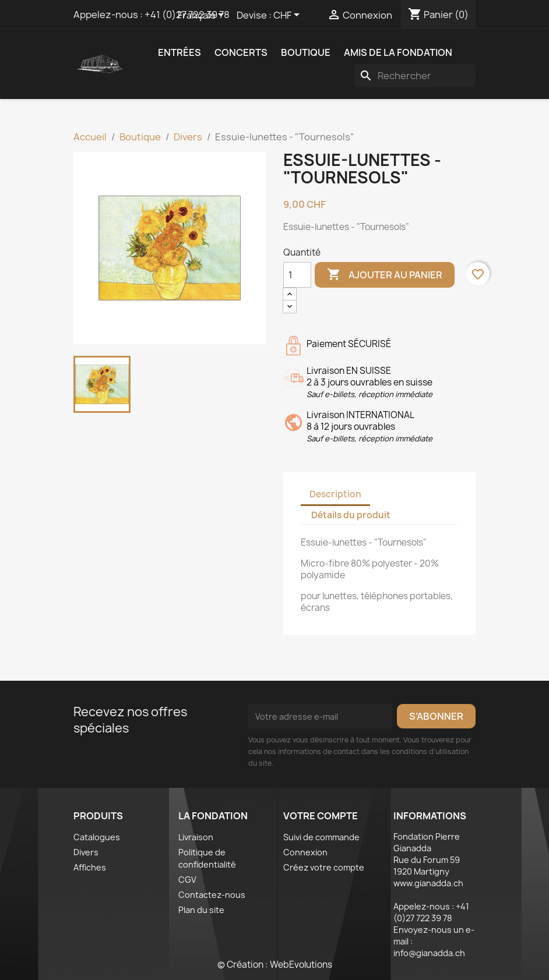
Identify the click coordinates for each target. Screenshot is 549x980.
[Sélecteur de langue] (203, 16)
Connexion (305, 852)
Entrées (180, 52)
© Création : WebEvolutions (275, 965)
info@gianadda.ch (429, 953)
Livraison (196, 837)
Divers (86, 852)
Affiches (90, 867)
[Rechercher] (415, 76)
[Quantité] (297, 275)
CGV (187, 880)
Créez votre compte (324, 867)
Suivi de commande (321, 837)
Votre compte (321, 816)
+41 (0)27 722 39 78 (431, 912)
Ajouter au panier (385, 275)
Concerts (241, 52)
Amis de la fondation (398, 52)
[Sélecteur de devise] (288, 16)
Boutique (306, 52)
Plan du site (201, 910)
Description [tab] (335, 494)
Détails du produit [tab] (351, 515)
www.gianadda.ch (428, 883)
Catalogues (97, 837)
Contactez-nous (212, 895)
